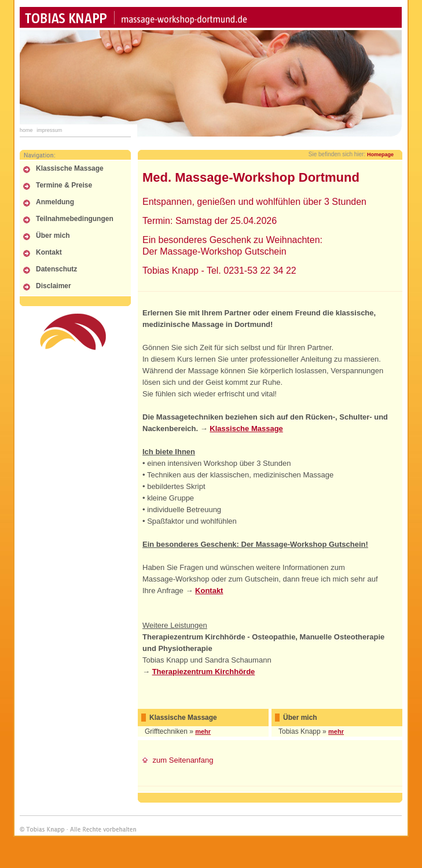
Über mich (53, 236)
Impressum (49, 130)
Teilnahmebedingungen (75, 219)
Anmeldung (55, 202)
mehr (203, 731)
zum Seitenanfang (178, 760)
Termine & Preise (64, 185)
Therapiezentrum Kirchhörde (204, 672)
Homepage (380, 155)
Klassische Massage (70, 168)
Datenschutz (56, 269)
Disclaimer (54, 286)
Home (26, 130)
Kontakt (49, 252)
